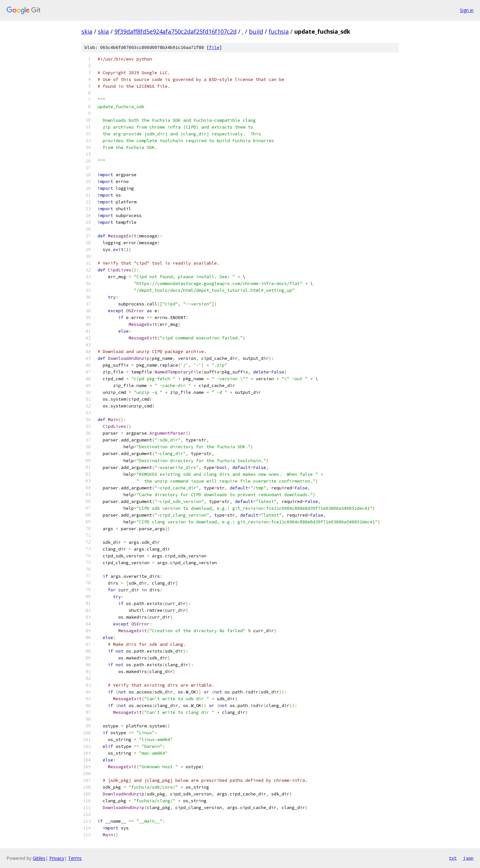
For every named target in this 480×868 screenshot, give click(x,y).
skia (87, 31)
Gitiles (39, 858)
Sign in (467, 10)
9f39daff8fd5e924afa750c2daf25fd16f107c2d (176, 31)
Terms (75, 858)
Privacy (57, 858)
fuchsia (279, 31)
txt (453, 858)
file (214, 47)
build (256, 31)
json (468, 858)
